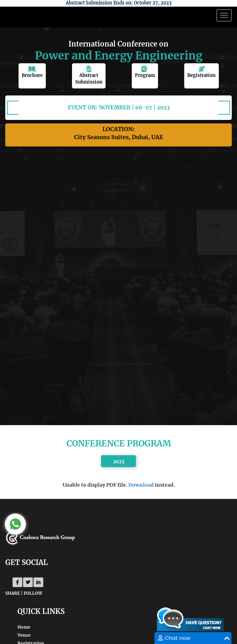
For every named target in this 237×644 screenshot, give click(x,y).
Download (141, 485)
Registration (202, 72)
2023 (119, 461)
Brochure (32, 72)
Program (145, 72)
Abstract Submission (89, 75)
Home (24, 627)
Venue (24, 635)
